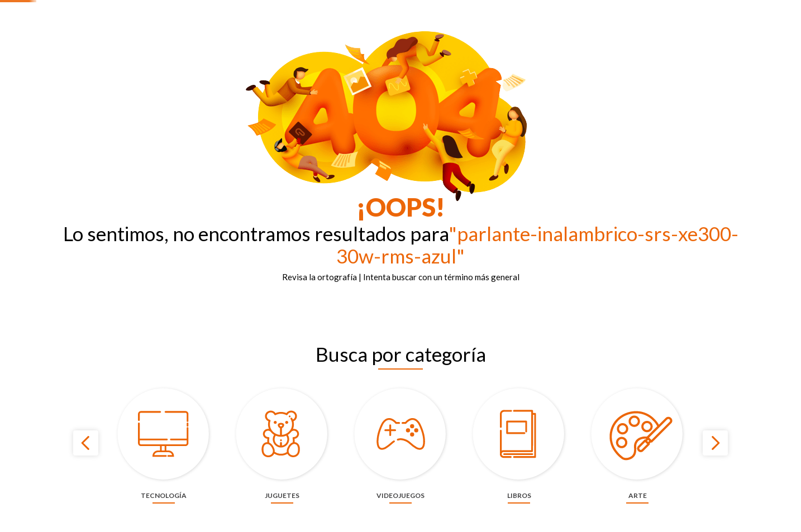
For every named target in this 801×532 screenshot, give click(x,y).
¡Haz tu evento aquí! (673, 9)
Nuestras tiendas (605, 9)
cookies (466, 516)
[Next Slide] (715, 479)
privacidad (523, 516)
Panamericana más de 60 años (473, 9)
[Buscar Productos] (442, 34)
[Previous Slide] (86, 479)
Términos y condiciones (751, 9)
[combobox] (359, 34)
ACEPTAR (592, 517)
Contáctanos (549, 9)
